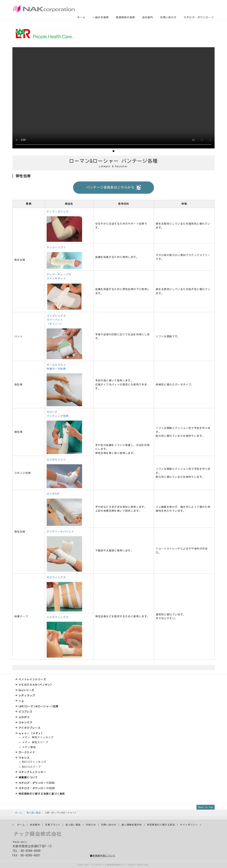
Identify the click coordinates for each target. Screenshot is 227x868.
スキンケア (25, 723)
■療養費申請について (103, 856)
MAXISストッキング (34, 762)
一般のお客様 (101, 17)
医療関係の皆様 (126, 17)
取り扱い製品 (34, 813)
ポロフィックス (56, 577)
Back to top (206, 807)
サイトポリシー (189, 825)
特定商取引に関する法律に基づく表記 (42, 794)
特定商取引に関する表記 (161, 825)
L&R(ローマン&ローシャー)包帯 (39, 706)
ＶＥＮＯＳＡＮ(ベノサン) (35, 685)
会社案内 (148, 17)
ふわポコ (24, 717)
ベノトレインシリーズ (32, 679)
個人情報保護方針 (132, 825)
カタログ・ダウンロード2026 (37, 788)
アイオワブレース (30, 728)
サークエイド (27, 752)
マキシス (24, 758)
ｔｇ (21, 701)
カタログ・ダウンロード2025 (37, 783)
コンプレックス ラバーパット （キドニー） (56, 320)
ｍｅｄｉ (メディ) (31, 733)
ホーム (81, 17)
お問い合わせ (168, 17)
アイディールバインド (60, 532)
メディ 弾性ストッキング (38, 737)
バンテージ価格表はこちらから (114, 188)
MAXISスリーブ (32, 767)
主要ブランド (53, 825)
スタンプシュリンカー (32, 772)
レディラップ (27, 696)
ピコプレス (25, 712)
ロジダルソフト (56, 460)
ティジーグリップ (58, 212)
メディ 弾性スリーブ (35, 742)
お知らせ (91, 825)
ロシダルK (53, 494)
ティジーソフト (56, 247)
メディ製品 (29, 747)
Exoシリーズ (26, 690)
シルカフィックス (58, 617)
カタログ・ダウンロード (199, 17)
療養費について (28, 777)
